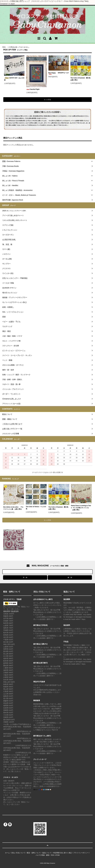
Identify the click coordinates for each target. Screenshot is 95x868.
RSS (53, 855)
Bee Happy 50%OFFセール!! (59, 73)
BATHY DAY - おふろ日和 (14, 79)
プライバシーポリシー (81, 853)
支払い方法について (18, 853)
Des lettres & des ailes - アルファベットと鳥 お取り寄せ (13, 508)
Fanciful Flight (33, 89)
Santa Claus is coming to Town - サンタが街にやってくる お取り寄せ (81, 508)
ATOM (57, 855)
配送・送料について (34, 853)
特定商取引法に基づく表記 (62, 853)
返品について (47, 853)
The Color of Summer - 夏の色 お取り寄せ (80, 79)
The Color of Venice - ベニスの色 (36, 508)
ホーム (7, 853)
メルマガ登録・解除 (42, 855)
